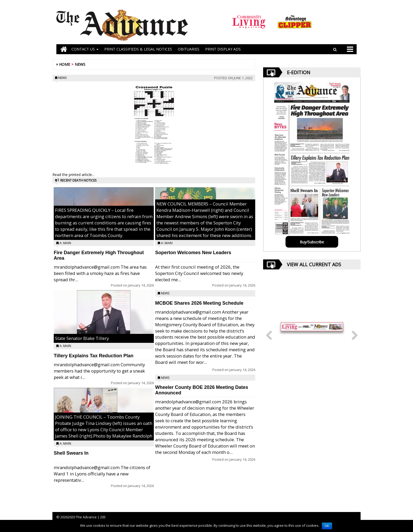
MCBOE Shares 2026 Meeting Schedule (199, 303)
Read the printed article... (73, 175)
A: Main (65, 243)
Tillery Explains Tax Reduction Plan (94, 356)
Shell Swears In (71, 453)
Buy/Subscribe (312, 242)
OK (327, 526)
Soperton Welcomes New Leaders (193, 253)
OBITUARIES (189, 49)
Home (65, 64)
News (80, 64)
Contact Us (85, 49)
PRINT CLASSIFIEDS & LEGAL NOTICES (138, 49)
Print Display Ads (223, 49)
